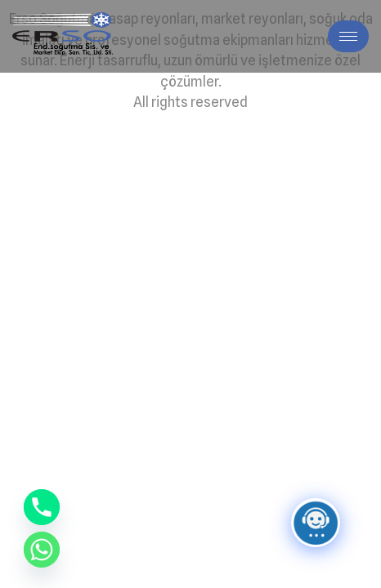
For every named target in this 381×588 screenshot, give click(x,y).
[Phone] (42, 507)
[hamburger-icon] (348, 36)
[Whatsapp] (42, 550)
